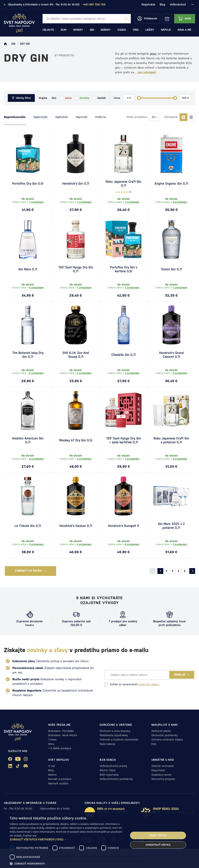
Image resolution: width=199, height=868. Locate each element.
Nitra (51, 744)
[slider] (139, 98)
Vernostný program (163, 779)
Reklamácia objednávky (114, 735)
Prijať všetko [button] (158, 835)
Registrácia (148, 4)
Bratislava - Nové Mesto (63, 735)
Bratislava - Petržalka (61, 731)
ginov (153, 54)
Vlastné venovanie (163, 766)
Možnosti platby (161, 731)
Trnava (52, 740)
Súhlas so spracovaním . (132, 685)
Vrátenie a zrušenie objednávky (119, 740)
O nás (52, 766)
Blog (162, 4)
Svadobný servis (161, 775)
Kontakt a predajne (60, 779)
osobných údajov (149, 684)
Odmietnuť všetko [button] (158, 845)
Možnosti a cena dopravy (115, 731)
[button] (67, 839)
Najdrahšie (62, 117)
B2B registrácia (109, 775)
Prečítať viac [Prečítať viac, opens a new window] (30, 836)
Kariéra (52, 775)
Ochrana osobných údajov (167, 740)
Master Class (108, 770)
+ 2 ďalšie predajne (60, 748)
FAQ (154, 744)
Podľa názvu (103, 117)
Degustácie (158, 770)
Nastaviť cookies (58, 783)
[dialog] (99, 840)
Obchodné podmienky (165, 735)
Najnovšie (82, 117)
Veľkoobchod (178, 4)
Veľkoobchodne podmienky (116, 779)
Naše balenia (107, 744)
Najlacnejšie (41, 117)
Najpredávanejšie (15, 117)
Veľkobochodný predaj (113, 766)
